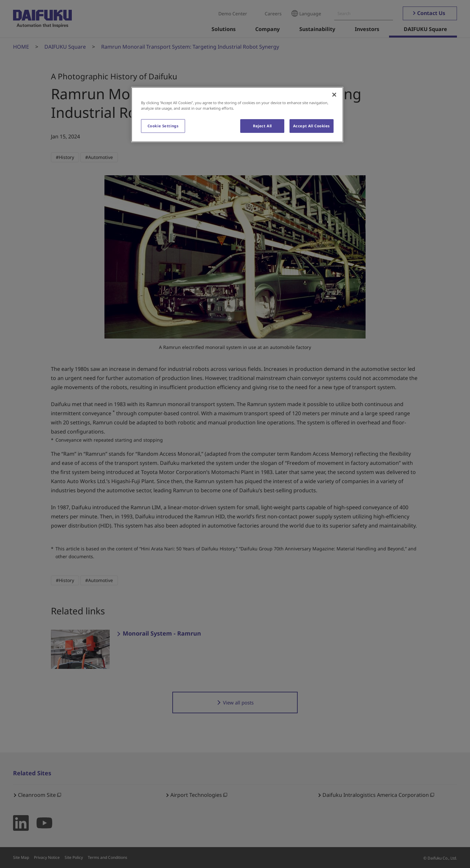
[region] (237, 115)
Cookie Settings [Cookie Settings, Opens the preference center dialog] (163, 126)
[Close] (334, 95)
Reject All (262, 126)
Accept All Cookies (312, 126)
